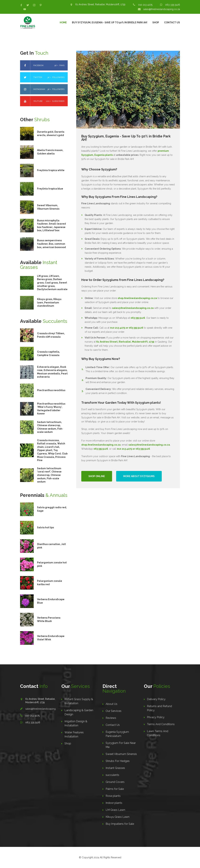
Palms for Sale (115, 789)
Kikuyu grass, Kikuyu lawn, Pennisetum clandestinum (49, 302)
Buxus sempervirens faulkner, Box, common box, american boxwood (51, 244)
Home (63, 22)
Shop (156, 22)
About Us (111, 704)
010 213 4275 (145, 5)
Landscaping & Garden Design (79, 712)
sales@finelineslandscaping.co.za (162, 9)
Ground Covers (115, 782)
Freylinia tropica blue (50, 189)
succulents (112, 775)
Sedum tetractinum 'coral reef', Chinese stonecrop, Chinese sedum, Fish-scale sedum (49, 475)
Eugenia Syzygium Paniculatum (117, 734)
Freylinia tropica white (51, 170)
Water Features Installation (74, 734)
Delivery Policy (156, 699)
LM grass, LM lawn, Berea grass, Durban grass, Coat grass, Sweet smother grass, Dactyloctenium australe (52, 283)
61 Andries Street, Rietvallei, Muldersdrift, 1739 (100, 4)
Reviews (111, 718)
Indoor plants (114, 803)
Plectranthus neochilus (51, 390)
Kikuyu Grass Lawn (118, 817)
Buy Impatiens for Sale (120, 824)
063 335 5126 (173, 5)
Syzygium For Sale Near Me (121, 745)
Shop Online (97, 476)
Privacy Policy (156, 717)
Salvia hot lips (45, 527)
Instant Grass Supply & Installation (79, 701)
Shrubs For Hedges (118, 761)
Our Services (114, 711)
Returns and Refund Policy (159, 708)
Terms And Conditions (161, 724)
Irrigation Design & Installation (76, 723)
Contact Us (172, 22)
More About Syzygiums (139, 476)
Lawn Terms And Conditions (158, 733)
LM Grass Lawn (115, 810)
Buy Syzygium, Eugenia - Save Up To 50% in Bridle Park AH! (110, 22)
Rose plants (113, 796)
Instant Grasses (115, 768)
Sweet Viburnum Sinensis (121, 754)
